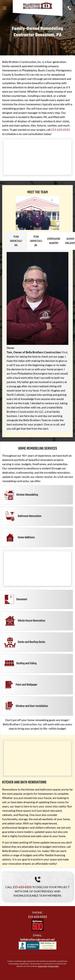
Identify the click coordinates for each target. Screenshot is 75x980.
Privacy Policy (54, 966)
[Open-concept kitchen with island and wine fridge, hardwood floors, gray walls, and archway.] (37, 568)
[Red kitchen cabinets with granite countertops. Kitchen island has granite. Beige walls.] (37, 758)
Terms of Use (42, 966)
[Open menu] (5, 8)
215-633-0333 (60, 130)
